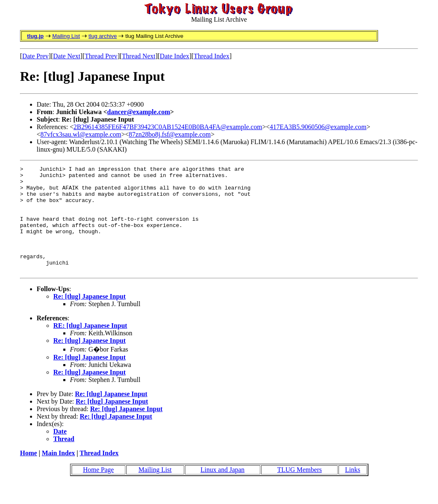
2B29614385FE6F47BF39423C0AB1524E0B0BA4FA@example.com (168, 127)
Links (353, 491)
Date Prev (35, 56)
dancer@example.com (138, 112)
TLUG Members (300, 491)
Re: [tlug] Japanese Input (90, 318)
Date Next (67, 56)
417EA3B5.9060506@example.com (318, 127)
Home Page (98, 491)
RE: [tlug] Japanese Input (90, 347)
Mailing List (66, 36)
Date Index (175, 56)
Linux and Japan (223, 491)
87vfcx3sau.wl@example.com (81, 134)
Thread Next (139, 56)
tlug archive (102, 36)
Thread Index (212, 56)
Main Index (58, 474)
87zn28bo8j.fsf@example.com (170, 134)
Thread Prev (101, 56)
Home (29, 474)
